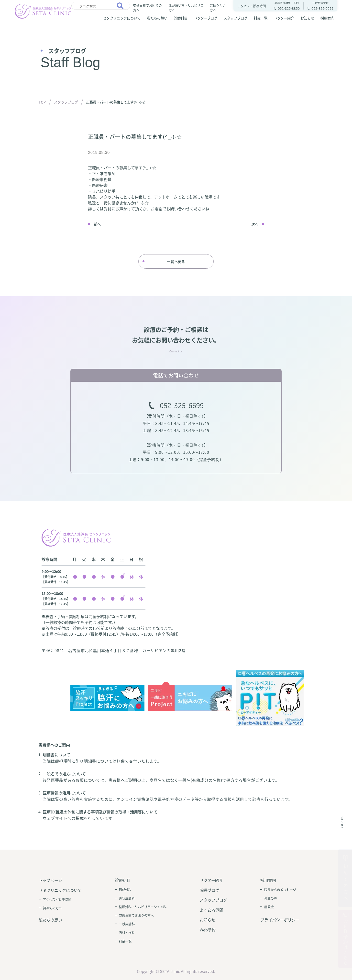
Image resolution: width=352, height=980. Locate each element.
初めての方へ (52, 908)
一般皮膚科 (127, 924)
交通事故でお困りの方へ (148, 7)
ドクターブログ (206, 18)
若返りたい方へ (218, 7)
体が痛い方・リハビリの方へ (186, 7)
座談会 (269, 907)
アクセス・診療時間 (57, 899)
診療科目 (181, 18)
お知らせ (307, 18)
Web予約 (208, 930)
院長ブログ (209, 890)
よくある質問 (211, 910)
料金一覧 (261, 18)
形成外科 (125, 890)
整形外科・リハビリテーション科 (143, 907)
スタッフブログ (235, 18)
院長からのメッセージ (280, 890)
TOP (42, 102)
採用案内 (327, 18)
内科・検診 (127, 932)
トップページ (50, 880)
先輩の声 (271, 898)
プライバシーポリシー (280, 920)
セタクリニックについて (122, 18)
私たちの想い (157, 18)
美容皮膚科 (127, 898)
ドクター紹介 (284, 18)
